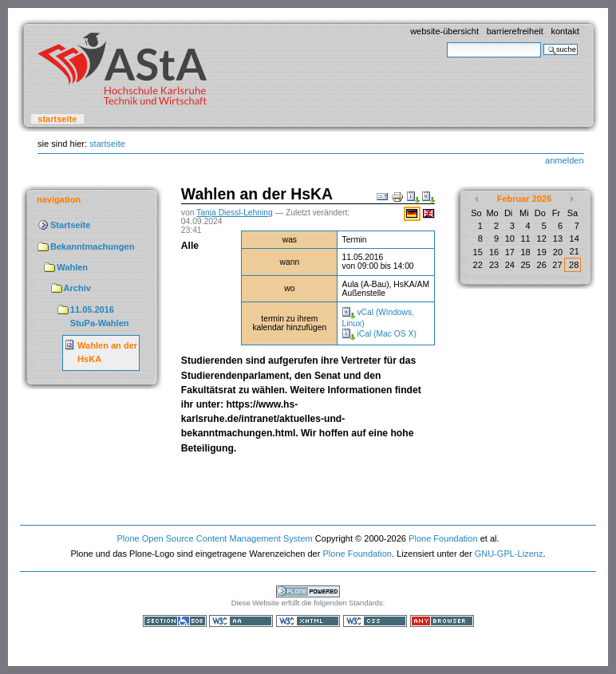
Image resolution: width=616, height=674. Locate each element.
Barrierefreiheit (515, 31)
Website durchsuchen (446, 42)
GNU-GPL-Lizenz (509, 554)
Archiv (77, 288)
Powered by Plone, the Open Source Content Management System (308, 591)
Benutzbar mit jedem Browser (442, 621)
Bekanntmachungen (92, 246)
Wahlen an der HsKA (107, 353)
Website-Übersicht (444, 31)
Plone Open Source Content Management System (214, 538)
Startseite (57, 119)
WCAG (241, 621)
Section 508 (175, 621)
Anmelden (564, 160)
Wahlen (72, 267)
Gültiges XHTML (308, 621)
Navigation (59, 199)
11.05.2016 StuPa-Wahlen (100, 317)
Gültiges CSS (375, 621)
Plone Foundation (443, 538)
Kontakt (565, 31)
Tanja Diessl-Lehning (235, 213)
